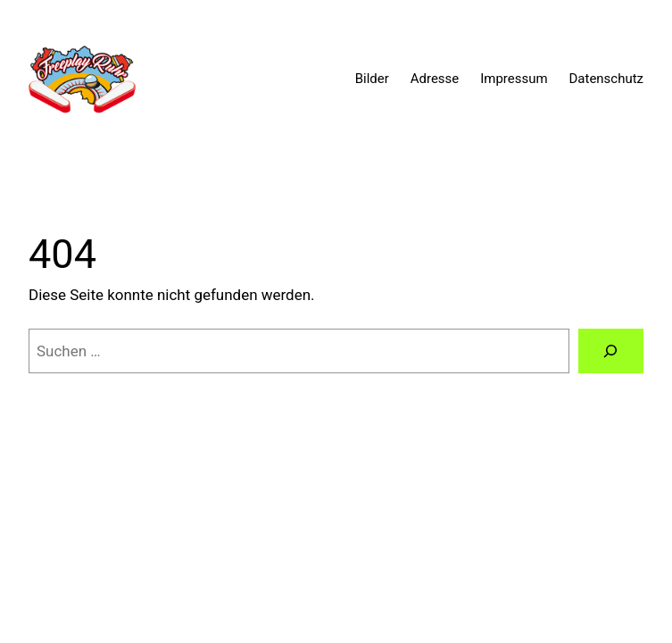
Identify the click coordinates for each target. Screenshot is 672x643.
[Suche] (611, 351)
